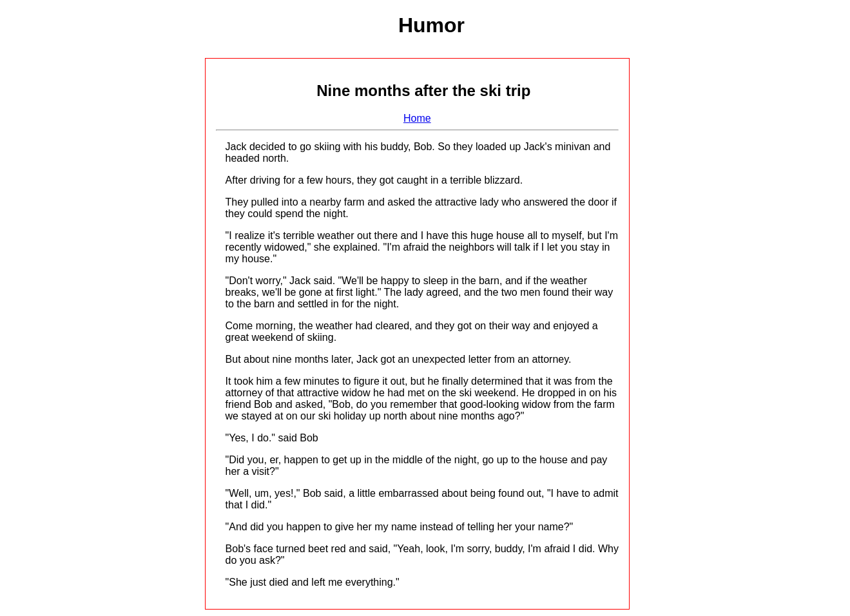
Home (417, 118)
